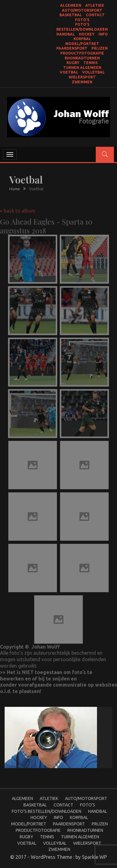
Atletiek (95, 5)
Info (103, 34)
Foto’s (82, 20)
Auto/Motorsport (82, 10)
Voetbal (69, 72)
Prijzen (100, 48)
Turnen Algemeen (82, 68)
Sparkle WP (94, 857)
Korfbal (82, 39)
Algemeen (71, 5)
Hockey (87, 34)
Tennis (91, 63)
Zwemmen (82, 82)
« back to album (18, 208)
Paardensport (72, 48)
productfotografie (82, 53)
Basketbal (71, 15)
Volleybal (93, 72)
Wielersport (82, 77)
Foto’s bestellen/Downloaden (46, 811)
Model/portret (82, 44)
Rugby (73, 63)
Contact (95, 15)
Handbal (66, 34)
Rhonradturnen (82, 58)
